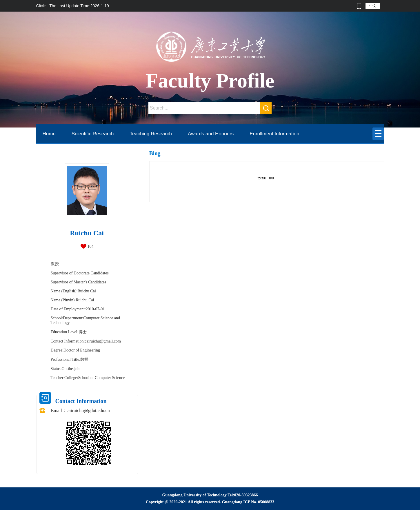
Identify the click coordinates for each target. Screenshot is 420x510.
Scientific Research (93, 134)
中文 (373, 6)
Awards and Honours (211, 134)
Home (49, 134)
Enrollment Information (274, 134)
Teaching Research (151, 134)
